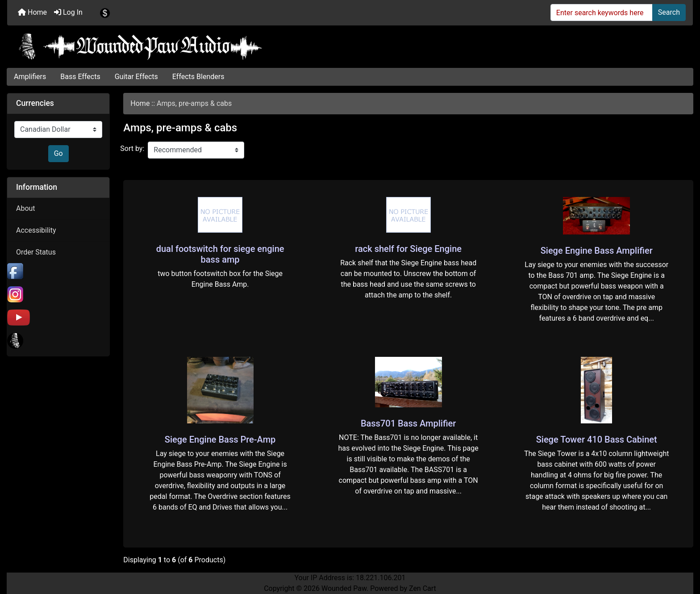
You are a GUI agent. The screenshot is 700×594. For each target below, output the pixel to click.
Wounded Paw (344, 588)
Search (669, 12)
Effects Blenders (198, 77)
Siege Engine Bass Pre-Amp (220, 439)
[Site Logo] (350, 46)
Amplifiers (30, 77)
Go (58, 153)
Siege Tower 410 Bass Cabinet (597, 439)
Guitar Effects (136, 77)
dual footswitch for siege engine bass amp (220, 254)
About (26, 208)
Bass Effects (80, 77)
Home (32, 12)
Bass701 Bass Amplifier (408, 423)
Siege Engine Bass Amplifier (597, 251)
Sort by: (132, 148)
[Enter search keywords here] (602, 13)
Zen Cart (423, 588)
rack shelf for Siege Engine (408, 249)
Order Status (36, 252)
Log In (68, 12)
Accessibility (36, 230)
